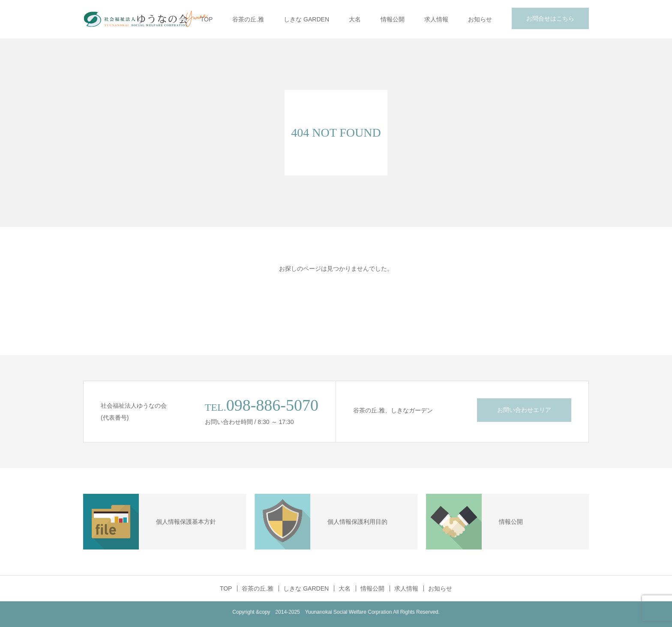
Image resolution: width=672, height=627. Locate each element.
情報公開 (393, 19)
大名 (355, 19)
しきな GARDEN (306, 19)
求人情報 (436, 19)
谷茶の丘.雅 (248, 19)
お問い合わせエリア (524, 410)
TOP (207, 19)
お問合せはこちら (550, 18)
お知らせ (480, 19)
